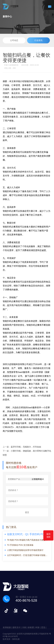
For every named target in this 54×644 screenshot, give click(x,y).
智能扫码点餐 (9, 113)
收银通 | (32, 627)
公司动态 (14, 40)
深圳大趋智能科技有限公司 (16, 364)
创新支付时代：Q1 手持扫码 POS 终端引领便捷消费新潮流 (28, 535)
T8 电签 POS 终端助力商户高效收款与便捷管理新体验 (27, 540)
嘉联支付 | (17, 627)
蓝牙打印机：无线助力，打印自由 (26, 447)
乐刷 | (25, 627)
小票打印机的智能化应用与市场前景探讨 (25, 550)
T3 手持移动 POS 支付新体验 (20, 545)
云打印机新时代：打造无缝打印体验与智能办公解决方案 (27, 555)
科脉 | (38, 627)
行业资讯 (38, 40)
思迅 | (44, 627)
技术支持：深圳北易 (11, 639)
